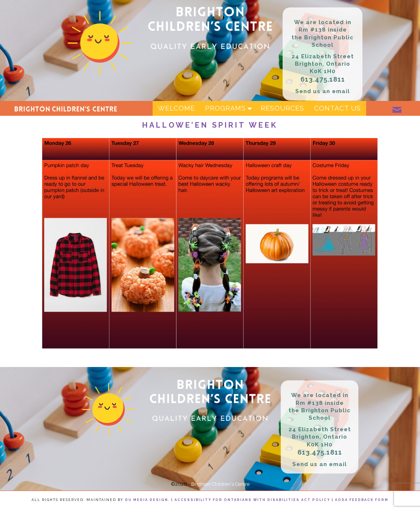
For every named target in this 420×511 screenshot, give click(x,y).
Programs (230, 108)
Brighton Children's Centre (220, 484)
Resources (282, 108)
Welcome (176, 108)
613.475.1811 (323, 79)
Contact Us (338, 108)
